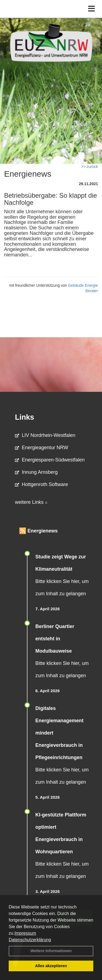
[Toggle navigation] (92, 9)
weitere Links (31, 502)
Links (25, 417)
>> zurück (90, 167)
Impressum (25, 933)
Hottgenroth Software (41, 484)
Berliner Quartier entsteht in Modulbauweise (55, 639)
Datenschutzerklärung (30, 940)
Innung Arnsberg (36, 472)
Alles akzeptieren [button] (51, 966)
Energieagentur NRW (42, 448)
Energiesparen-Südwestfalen (50, 460)
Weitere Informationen (51, 951)
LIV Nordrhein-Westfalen (45, 435)
